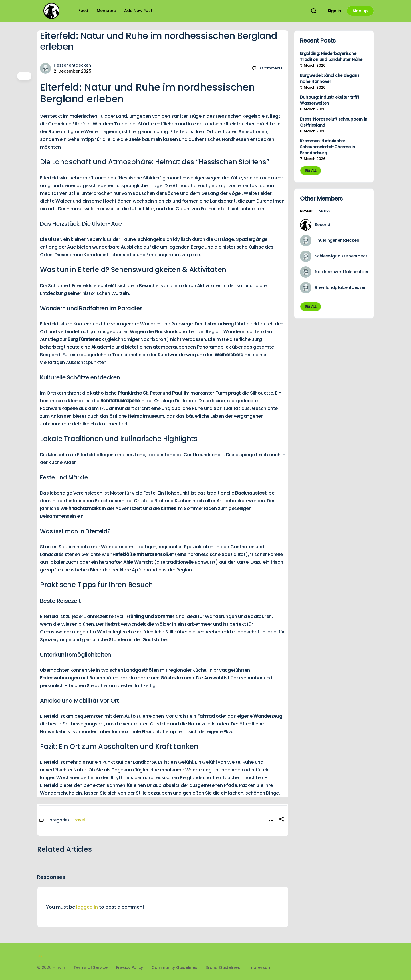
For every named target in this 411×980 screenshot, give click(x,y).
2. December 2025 (72, 71)
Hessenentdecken (72, 65)
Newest (306, 211)
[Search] (314, 11)
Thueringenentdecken (337, 240)
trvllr (42, 956)
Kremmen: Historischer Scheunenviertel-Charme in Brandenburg (328, 147)
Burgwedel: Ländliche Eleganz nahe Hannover (330, 78)
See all (311, 170)
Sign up (360, 11)
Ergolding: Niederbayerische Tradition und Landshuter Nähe (331, 56)
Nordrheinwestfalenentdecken (346, 272)
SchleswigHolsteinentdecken (344, 256)
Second (323, 225)
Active (324, 211)
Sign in (334, 11)
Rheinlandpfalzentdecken (341, 287)
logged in (87, 907)
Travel (78, 820)
